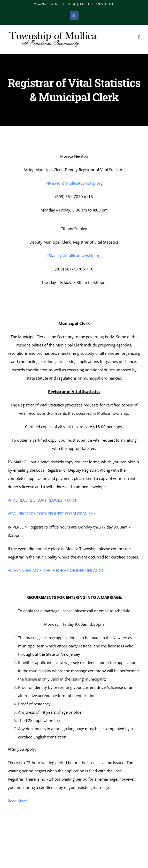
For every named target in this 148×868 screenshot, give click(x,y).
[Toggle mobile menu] (139, 37)
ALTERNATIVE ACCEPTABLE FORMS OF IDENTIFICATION (56, 569)
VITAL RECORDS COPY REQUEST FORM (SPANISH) (51, 512)
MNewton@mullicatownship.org (74, 183)
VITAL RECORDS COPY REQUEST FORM (42, 499)
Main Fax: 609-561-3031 (97, 4)
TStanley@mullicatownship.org (74, 255)
